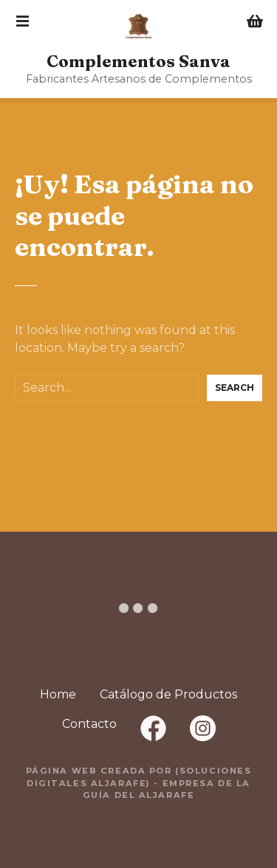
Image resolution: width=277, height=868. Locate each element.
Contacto (89, 724)
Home (58, 694)
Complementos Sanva (138, 61)
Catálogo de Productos (168, 694)
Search (235, 388)
